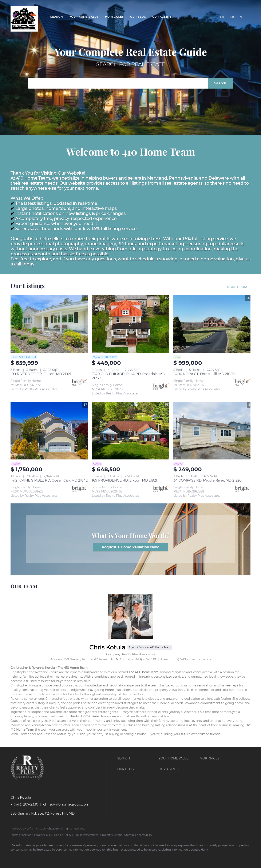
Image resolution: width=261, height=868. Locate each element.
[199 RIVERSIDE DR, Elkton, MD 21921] (49, 324)
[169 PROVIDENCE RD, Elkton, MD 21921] (130, 431)
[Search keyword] (118, 83)
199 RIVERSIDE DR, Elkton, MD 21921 (41, 374)
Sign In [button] (236, 17)
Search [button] (57, 17)
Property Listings (111, 835)
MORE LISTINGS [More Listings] (239, 287)
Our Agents (162, 17)
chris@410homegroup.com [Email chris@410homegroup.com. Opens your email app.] (66, 804)
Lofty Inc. (32, 829)
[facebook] (16, 857)
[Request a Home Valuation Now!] (130, 547)
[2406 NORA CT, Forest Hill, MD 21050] (212, 324)
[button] (137, 758)
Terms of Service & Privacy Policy (31, 835)
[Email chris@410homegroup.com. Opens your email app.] (186, 659)
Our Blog (138, 17)
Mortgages (114, 17)
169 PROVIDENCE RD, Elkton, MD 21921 (124, 480)
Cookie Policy (63, 835)
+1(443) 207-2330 (24, 804)
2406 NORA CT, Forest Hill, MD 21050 (204, 374)
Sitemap (129, 835)
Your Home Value (84, 17)
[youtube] (28, 857)
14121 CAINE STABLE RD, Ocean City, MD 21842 (49, 480)
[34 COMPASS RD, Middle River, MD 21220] (212, 431)
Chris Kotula (107, 647)
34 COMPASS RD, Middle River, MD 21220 (207, 480)
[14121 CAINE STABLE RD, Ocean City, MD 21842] (49, 431)
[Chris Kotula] (130, 617)
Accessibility (145, 835)
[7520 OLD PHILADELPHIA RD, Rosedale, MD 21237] (130, 324)
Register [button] (217, 17)
